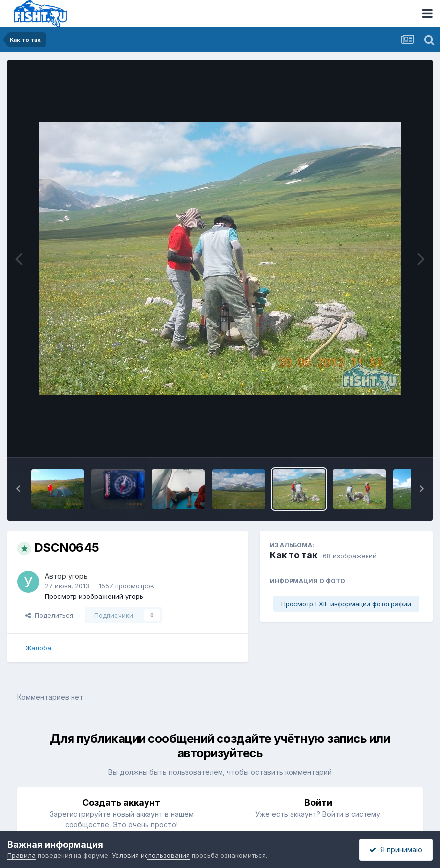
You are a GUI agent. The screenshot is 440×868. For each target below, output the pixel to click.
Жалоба (38, 648)
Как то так (293, 555)
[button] (18, 489)
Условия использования (151, 855)
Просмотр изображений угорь (94, 596)
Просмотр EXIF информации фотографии (346, 604)
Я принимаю (396, 849)
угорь (78, 576)
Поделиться (49, 615)
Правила (22, 855)
